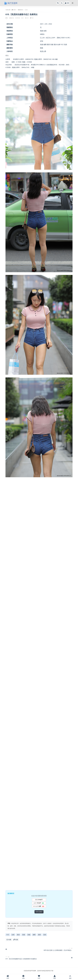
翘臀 (34, 935)
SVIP (39, 977)
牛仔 (8, 935)
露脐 (39, 935)
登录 (67, 3)
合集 (23, 977)
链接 (16, 940)
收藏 (9, 940)
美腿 (24, 935)
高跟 (45, 935)
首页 (15, 10)
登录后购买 (39, 912)
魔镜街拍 (20, 10)
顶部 (70, 977)
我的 (55, 977)
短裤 (13, 935)
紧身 (18, 935)
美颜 (29, 935)
